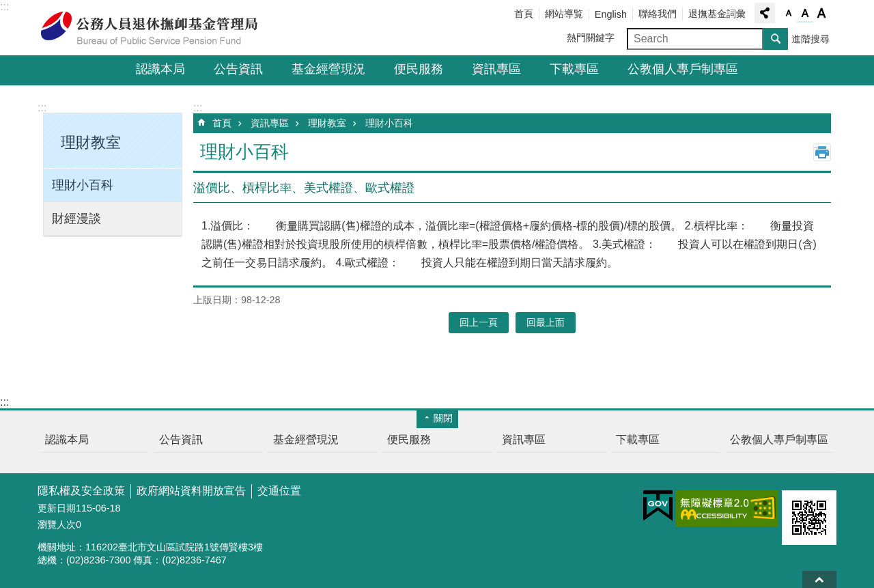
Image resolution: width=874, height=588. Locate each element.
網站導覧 (564, 14)
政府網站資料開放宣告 (191, 491)
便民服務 (419, 69)
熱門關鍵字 (591, 38)
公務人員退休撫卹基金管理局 (157, 28)
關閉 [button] (443, 418)
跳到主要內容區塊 (7, 7)
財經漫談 (76, 219)
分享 (765, 13)
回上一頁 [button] (479, 322)
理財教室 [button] (91, 142)
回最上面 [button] (546, 322)
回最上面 (819, 579)
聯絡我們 (658, 14)
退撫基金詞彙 (717, 14)
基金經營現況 (328, 69)
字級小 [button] (789, 14)
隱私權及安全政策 (81, 491)
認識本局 (160, 69)
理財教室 (327, 123)
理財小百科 (83, 185)
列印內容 (822, 152)
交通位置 (279, 491)
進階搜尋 (810, 39)
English (611, 14)
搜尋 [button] (776, 39)
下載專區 (574, 69)
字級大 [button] (821, 14)
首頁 (524, 14)
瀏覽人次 (57, 524)
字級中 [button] (805, 14)
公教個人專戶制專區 (683, 69)
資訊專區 (496, 69)
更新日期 (57, 508)
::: (4, 6)
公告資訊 (238, 69)
